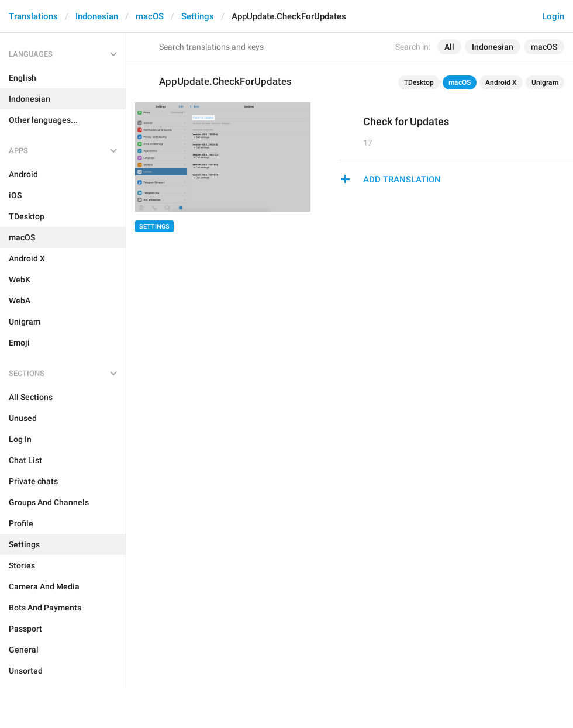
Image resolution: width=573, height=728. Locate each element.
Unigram (545, 82)
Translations (33, 16)
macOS (150, 16)
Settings (198, 16)
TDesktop (419, 82)
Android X (501, 82)
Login (553, 16)
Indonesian (97, 16)
